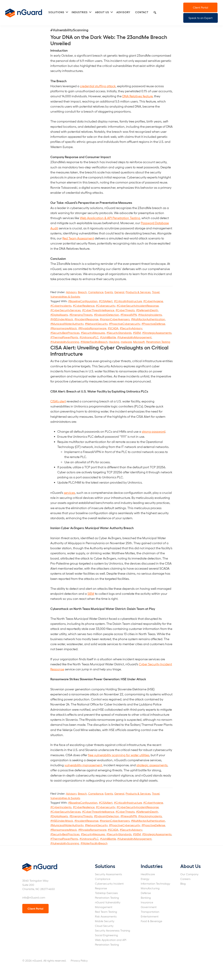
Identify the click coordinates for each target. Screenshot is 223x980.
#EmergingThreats (81, 315)
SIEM (91, 593)
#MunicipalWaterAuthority (67, 324)
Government (149, 907)
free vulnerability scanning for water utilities (119, 755)
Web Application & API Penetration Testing (110, 218)
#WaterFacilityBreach (94, 342)
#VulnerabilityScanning (65, 342)
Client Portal (200, 7)
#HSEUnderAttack (62, 319)
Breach (82, 292)
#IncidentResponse (86, 319)
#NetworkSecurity (96, 324)
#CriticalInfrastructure (128, 301)
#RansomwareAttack (64, 328)
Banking (146, 898)
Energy (145, 879)
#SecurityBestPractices (65, 333)
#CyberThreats (125, 310)
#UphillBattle (108, 337)
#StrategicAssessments (157, 333)
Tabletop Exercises (106, 893)
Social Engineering (106, 935)
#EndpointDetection (106, 315)
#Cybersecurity (105, 306)
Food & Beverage (151, 921)
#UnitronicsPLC (89, 337)
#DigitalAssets (59, 315)
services (69, 493)
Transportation (150, 912)
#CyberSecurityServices (66, 310)
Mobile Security (105, 921)
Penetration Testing (158, 342)
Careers (185, 879)
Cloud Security (104, 926)
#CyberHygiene (153, 301)
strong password (154, 431)
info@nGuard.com (34, 897)
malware (126, 342)
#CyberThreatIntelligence (98, 310)
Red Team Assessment (78, 238)
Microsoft (139, 342)
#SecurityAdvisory (131, 328)
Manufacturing (150, 888)
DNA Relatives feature (137, 96)
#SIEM (137, 333)
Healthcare (148, 874)
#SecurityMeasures (93, 333)
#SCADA (113, 328)
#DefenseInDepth (147, 310)
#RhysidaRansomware (92, 328)
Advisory (71, 292)
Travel (156, 292)
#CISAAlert (106, 301)
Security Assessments (108, 874)
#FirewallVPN (129, 315)
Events (109, 292)
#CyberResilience (84, 306)
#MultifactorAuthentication (148, 319)
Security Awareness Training (113, 930)
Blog (183, 883)
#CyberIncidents (61, 306)
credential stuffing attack (98, 86)
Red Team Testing (106, 912)
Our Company (189, 874)
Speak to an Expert (201, 18)
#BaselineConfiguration (83, 301)
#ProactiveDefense (153, 324)
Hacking (114, 342)
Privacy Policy (79, 960)
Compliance (96, 292)
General (119, 292)
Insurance (147, 902)
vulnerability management (83, 765)
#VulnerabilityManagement (134, 337)
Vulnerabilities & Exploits (65, 297)
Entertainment (150, 916)
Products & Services (138, 292)
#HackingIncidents (150, 315)
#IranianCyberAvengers (115, 319)
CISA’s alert (58, 401)
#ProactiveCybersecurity (124, 324)
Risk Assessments (106, 916)
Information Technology (155, 883)
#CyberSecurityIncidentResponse (138, 306)
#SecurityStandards (119, 333)
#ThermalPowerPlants (64, 337)
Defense (146, 893)
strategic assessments (152, 765)
